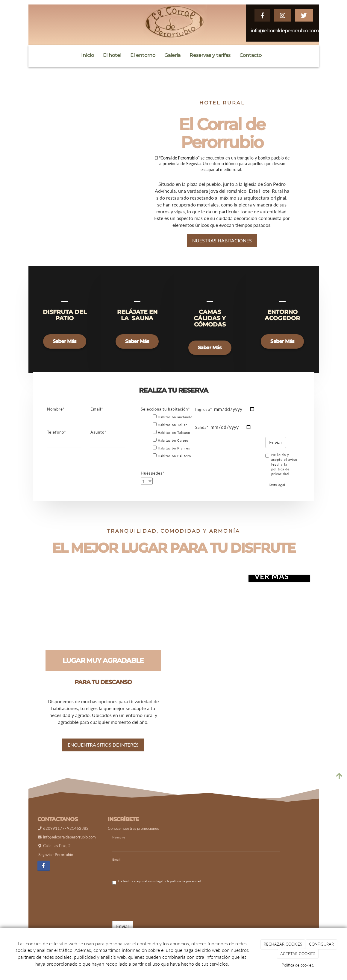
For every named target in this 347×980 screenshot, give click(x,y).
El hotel (112, 55)
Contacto (251, 55)
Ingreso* (204, 414)
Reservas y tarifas (210, 55)
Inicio (88, 55)
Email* (97, 414)
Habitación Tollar (170, 429)
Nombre (119, 842)
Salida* (202, 432)
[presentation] (293, 421)
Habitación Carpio (171, 445)
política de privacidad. (186, 886)
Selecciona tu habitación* (165, 414)
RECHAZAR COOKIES (283, 944)
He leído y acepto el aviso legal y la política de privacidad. (281, 469)
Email (116, 864)
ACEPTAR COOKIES (298, 954)
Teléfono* (57, 437)
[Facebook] (44, 870)
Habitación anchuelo (173, 421)
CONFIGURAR (321, 944)
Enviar (276, 447)
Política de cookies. (298, 965)
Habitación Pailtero (172, 460)
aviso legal (156, 886)
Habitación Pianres (171, 452)
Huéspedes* (153, 478)
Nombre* (56, 414)
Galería (172, 55)
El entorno (143, 55)
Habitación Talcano (171, 437)
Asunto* (99, 437)
